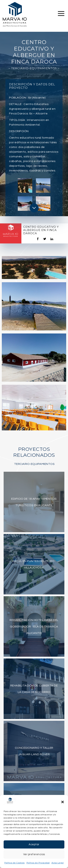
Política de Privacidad (38, 863)
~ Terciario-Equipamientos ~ (34, 68)
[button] (63, 802)
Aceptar (34, 844)
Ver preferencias (34, 854)
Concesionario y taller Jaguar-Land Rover (34, 751)
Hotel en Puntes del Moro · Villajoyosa (34, 564)
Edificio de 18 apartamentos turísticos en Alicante (34, 502)
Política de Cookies (15, 863)
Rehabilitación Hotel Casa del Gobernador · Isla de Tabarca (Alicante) (34, 627)
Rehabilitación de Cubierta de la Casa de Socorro (34, 689)
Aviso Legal (58, 863)
